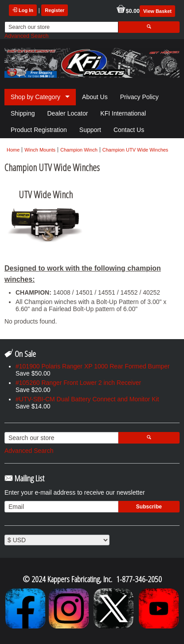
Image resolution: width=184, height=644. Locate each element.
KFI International (123, 113)
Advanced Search (26, 36)
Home (13, 150)
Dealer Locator (68, 113)
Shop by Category (35, 97)
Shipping (23, 113)
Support (90, 130)
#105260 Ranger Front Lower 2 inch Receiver (78, 383)
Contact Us (129, 130)
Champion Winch (79, 150)
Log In (23, 10)
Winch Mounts (40, 150)
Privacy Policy (139, 97)
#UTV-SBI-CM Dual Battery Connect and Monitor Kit (87, 399)
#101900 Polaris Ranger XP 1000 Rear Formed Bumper (93, 366)
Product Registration (39, 130)
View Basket (157, 11)
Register (55, 10)
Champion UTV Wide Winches (135, 150)
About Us (95, 97)
